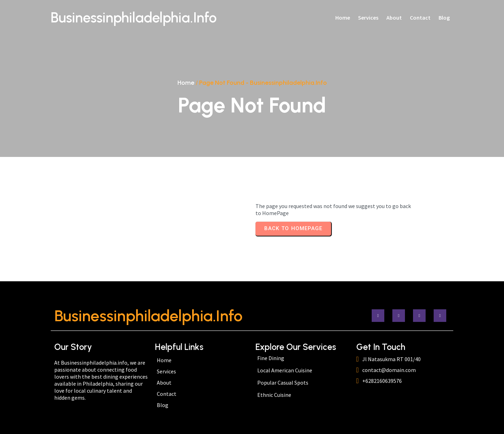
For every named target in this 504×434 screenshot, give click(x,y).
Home (186, 83)
